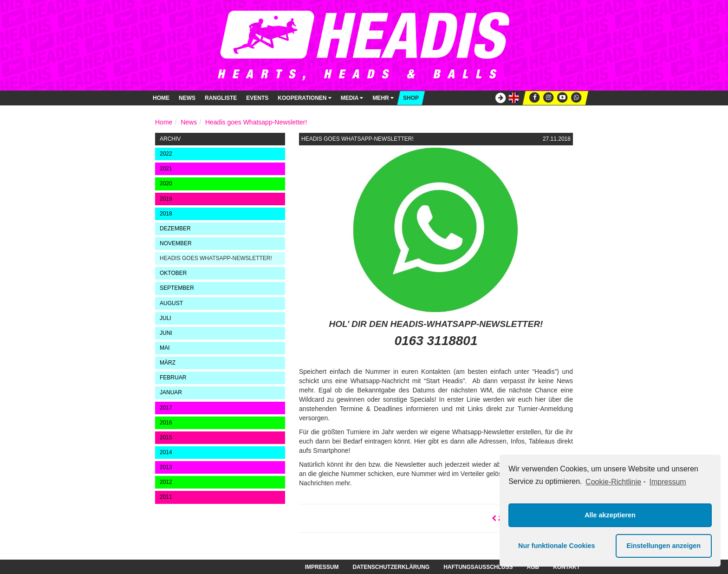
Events (257, 98)
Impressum (322, 567)
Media (352, 98)
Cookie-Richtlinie (613, 482)
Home (161, 98)
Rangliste (221, 98)
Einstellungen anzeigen (663, 546)
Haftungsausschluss (478, 567)
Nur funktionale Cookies (557, 546)
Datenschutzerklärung (391, 567)
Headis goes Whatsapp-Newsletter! (256, 122)
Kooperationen (304, 98)
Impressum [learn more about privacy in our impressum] (668, 482)
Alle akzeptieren (610, 515)
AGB (533, 567)
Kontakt (566, 567)
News (187, 98)
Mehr (383, 98)
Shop (411, 98)
